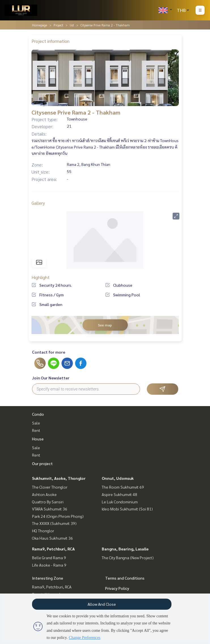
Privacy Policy (117, 588)
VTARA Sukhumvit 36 (50, 509)
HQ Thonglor (43, 531)
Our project (42, 463)
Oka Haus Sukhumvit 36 (52, 538)
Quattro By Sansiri (48, 502)
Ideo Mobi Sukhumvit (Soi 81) (127, 509)
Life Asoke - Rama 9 (49, 565)
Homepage (40, 25)
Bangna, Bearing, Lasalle (125, 549)
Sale (36, 423)
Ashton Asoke (44, 494)
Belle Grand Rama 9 (49, 558)
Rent (36, 430)
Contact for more (49, 352)
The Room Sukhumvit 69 (123, 487)
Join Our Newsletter (51, 378)
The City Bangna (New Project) (128, 558)
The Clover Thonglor (50, 487)
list (72, 25)
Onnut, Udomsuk (118, 478)
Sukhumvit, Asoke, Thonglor (59, 478)
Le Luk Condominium (120, 502)
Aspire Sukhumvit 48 (119, 494)
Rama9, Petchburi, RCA (53, 549)
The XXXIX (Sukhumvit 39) (54, 523)
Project (58, 25)
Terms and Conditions (125, 578)
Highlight (41, 277)
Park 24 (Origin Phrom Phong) (58, 516)
